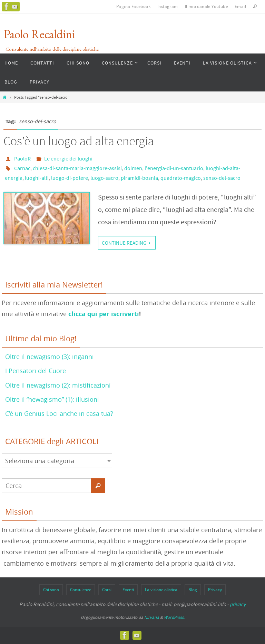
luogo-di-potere (70, 178)
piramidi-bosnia (139, 178)
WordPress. (174, 617)
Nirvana (152, 617)
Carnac (22, 168)
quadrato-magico (181, 178)
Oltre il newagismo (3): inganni (50, 357)
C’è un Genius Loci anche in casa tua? (59, 413)
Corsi (107, 590)
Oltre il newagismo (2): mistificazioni (58, 385)
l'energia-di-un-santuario (174, 168)
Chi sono (51, 590)
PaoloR (22, 158)
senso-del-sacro (222, 178)
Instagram (168, 6)
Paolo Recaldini (39, 34)
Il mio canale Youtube (206, 6)
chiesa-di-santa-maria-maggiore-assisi (77, 168)
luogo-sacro (104, 178)
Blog (193, 590)
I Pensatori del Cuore (36, 371)
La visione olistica (161, 590)
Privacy (215, 590)
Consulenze (81, 590)
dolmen (133, 168)
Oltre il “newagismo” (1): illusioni (52, 399)
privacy (238, 604)
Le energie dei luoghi (68, 158)
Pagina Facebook (133, 6)
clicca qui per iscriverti (104, 314)
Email (240, 6)
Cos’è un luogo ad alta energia (79, 141)
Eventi (128, 590)
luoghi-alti (37, 178)
